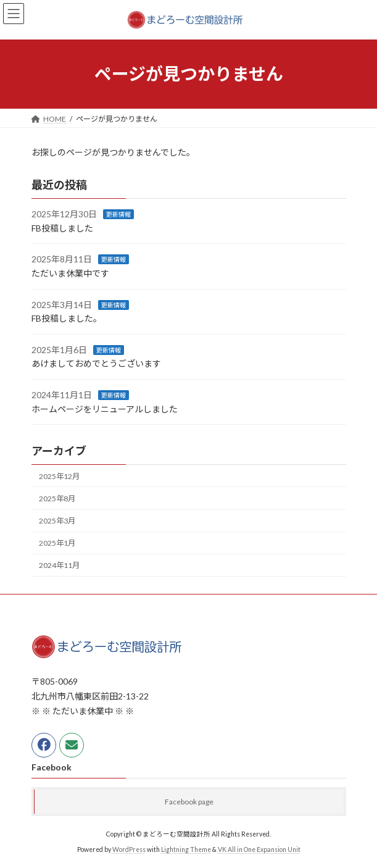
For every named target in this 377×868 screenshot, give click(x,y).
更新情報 (118, 214)
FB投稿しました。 (67, 318)
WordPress (129, 849)
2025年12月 (59, 476)
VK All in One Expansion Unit (259, 849)
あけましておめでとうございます (96, 363)
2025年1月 (57, 543)
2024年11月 (59, 565)
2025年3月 (57, 521)
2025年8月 (57, 499)
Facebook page (189, 802)
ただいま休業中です (70, 273)
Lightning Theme (186, 849)
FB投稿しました (62, 228)
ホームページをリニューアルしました (105, 408)
